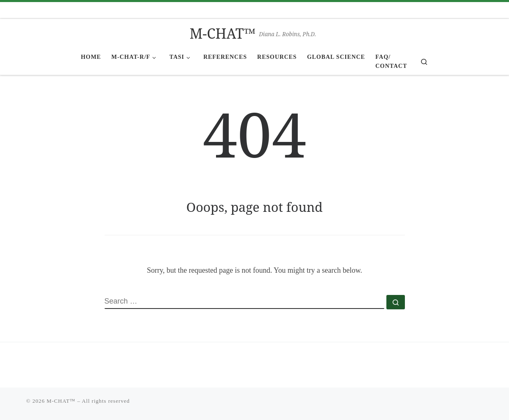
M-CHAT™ (61, 401)
